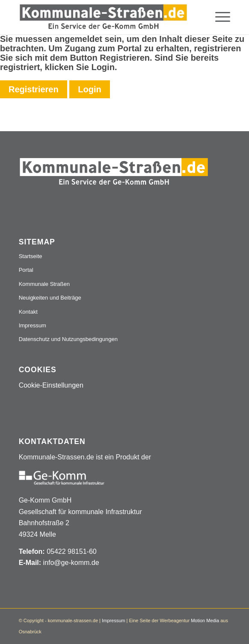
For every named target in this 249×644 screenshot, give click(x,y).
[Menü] (218, 17)
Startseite (31, 256)
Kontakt (28, 312)
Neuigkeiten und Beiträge (50, 298)
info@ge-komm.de (71, 563)
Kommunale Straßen (44, 284)
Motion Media (205, 620)
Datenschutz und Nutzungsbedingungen (68, 339)
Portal (26, 270)
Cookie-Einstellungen (51, 385)
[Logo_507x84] (104, 17)
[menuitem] (218, 17)
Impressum (33, 325)
